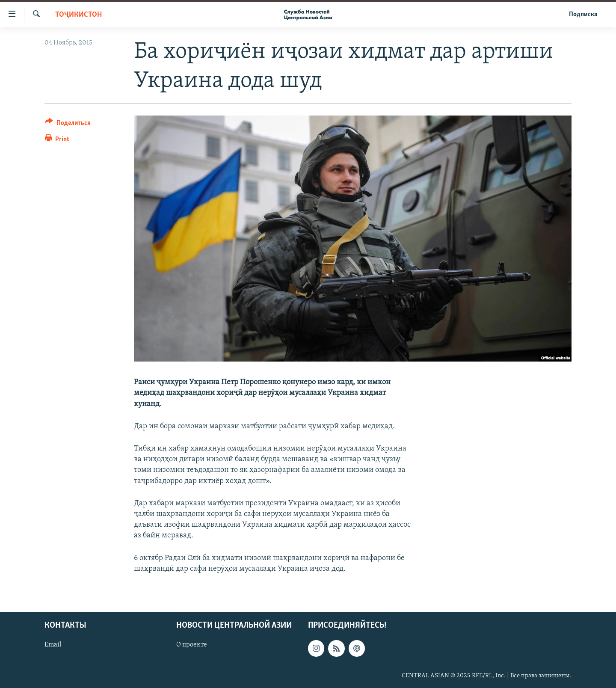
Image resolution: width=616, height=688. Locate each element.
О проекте (192, 645)
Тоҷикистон (78, 15)
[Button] (68, 124)
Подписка (583, 15)
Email (53, 645)
